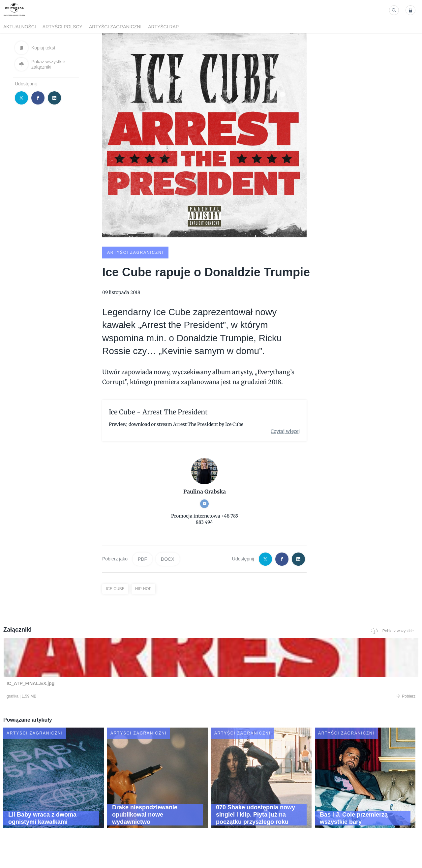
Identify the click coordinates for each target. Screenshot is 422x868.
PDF (142, 558)
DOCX (167, 558)
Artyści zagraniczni (115, 27)
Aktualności (20, 27)
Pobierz (90, 697)
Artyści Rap (163, 27)
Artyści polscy (62, 27)
